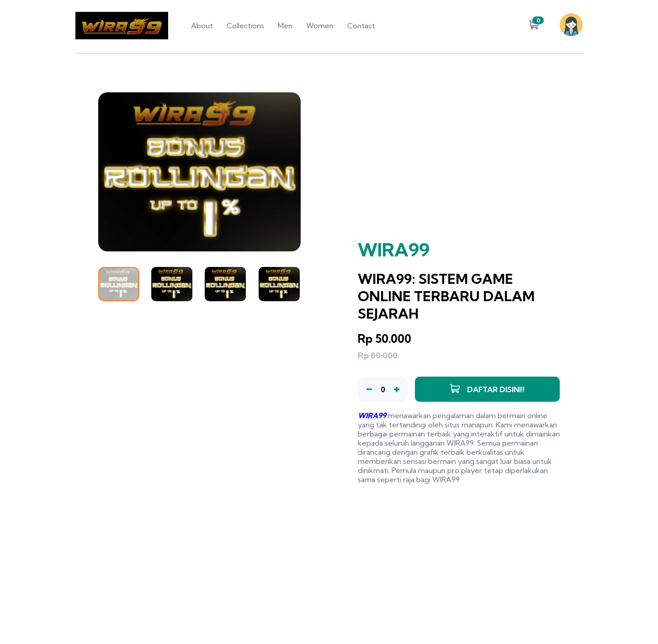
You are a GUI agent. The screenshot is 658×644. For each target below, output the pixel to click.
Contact (361, 26)
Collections (245, 26)
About (202, 26)
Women (320, 26)
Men (285, 26)
